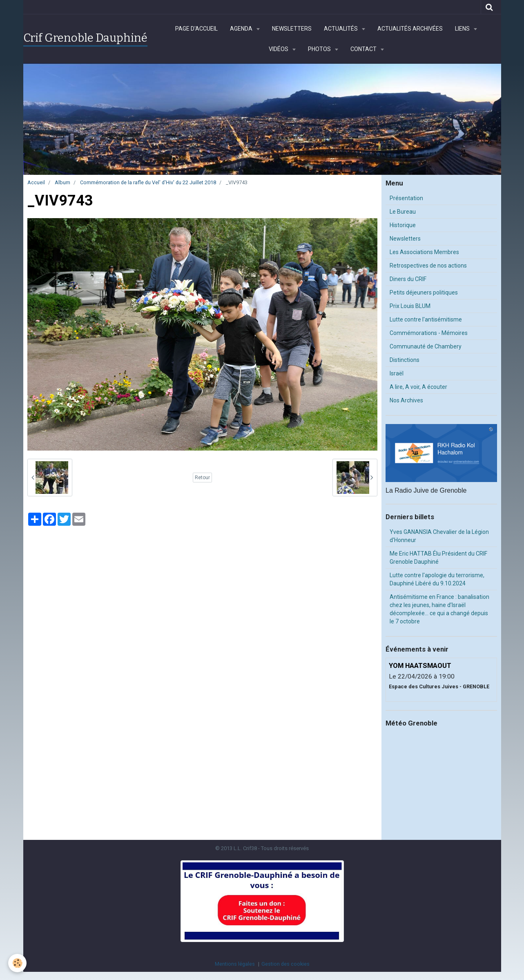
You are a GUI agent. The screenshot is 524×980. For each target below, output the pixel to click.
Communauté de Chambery (426, 346)
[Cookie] (17, 963)
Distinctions (405, 360)
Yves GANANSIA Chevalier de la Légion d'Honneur (439, 536)
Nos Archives (406, 400)
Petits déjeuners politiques (424, 292)
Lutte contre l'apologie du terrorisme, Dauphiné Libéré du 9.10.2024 (437, 579)
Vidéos (279, 49)
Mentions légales (235, 964)
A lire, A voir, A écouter (418, 387)
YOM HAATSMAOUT (420, 665)
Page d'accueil (196, 29)
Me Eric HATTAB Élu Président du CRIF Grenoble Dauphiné (438, 558)
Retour (202, 478)
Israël (397, 373)
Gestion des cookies (285, 964)
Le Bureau (403, 212)
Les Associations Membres (424, 252)
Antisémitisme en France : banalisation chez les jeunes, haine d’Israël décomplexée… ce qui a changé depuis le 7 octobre (439, 609)
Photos (320, 49)
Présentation (406, 198)
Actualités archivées (410, 29)
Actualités (341, 29)
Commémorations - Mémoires (429, 333)
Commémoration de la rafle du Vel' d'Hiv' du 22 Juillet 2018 (148, 182)
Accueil (36, 182)
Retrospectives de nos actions (428, 266)
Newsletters (292, 29)
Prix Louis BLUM (410, 306)
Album (62, 182)
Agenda (242, 29)
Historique (403, 225)
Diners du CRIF (408, 279)
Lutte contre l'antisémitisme (426, 319)
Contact (364, 49)
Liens (463, 29)
